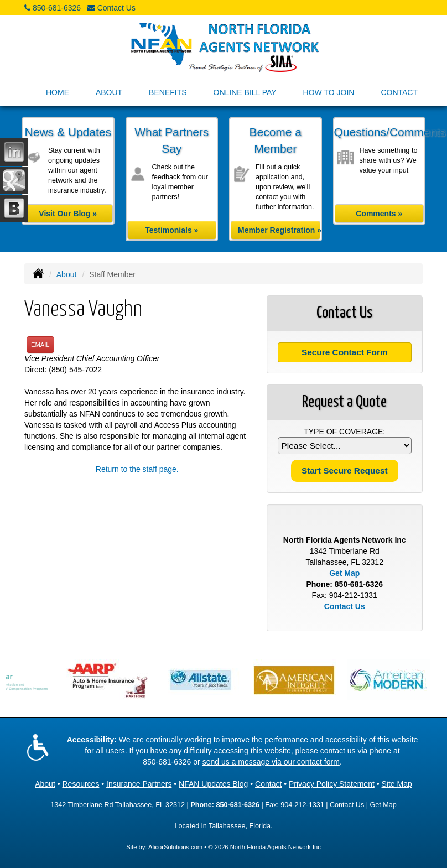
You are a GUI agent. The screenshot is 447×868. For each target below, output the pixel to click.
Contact (399, 92)
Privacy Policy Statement (332, 784)
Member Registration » (279, 230)
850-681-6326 (57, 8)
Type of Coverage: (344, 432)
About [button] (109, 92)
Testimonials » (171, 230)
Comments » (379, 214)
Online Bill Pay (245, 92)
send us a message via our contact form (271, 762)
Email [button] (40, 345)
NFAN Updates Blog (213, 784)
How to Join (329, 92)
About (67, 274)
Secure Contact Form (345, 352)
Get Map (344, 573)
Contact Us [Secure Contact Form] (345, 606)
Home (58, 92)
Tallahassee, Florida (240, 826)
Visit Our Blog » (68, 214)
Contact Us (116, 8)
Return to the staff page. (137, 469)
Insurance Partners (139, 784)
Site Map (397, 784)
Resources (80, 784)
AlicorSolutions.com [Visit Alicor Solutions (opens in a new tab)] (175, 847)
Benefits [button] (168, 92)
